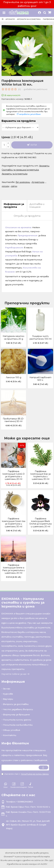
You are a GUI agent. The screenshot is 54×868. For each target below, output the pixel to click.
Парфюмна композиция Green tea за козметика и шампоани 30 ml (14, 523)
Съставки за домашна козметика (20, 170)
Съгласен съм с (25, 774)
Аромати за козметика (29, 19)
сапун (14, 186)
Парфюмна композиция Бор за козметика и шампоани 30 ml (40, 475)
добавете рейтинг (35, 89)
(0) (20, 89)
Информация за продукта (14, 206)
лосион (5, 186)
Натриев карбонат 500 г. (40, 379)
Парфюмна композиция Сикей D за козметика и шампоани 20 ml (14, 475)
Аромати (10, 19)
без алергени (23, 182)
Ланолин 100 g (14, 377)
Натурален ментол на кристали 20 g (14, 337)
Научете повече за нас (14, 674)
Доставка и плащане (37, 206)
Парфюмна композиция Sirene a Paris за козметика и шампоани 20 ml (13, 569)
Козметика (38, 182)
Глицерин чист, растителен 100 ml (41, 337)
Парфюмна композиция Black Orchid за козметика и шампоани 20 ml (40, 523)
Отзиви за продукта (27, 216)
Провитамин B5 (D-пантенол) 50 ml (13, 420)
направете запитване (30, 114)
